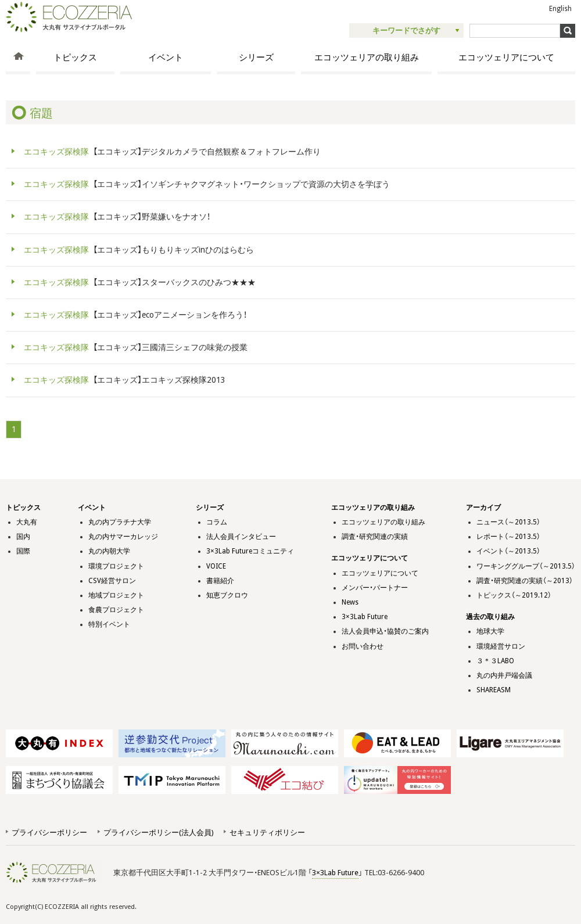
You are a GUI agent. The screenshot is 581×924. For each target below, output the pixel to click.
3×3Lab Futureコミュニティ (250, 551)
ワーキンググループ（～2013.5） (526, 566)
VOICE (216, 566)
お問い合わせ (363, 646)
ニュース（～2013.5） (508, 522)
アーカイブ (483, 508)
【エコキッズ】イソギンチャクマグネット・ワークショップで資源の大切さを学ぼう (205, 184)
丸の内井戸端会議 (504, 675)
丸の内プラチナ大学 (120, 522)
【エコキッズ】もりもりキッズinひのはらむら (137, 250)
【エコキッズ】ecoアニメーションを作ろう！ (133, 315)
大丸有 (27, 522)
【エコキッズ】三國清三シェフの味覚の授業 (134, 347)
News (350, 602)
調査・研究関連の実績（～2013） (525, 581)
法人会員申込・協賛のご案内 (385, 631)
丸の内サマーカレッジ (123, 537)
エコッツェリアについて (506, 57)
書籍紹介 (220, 581)
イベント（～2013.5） (508, 551)
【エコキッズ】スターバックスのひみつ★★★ (138, 282)
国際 (23, 551)
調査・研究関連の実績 (375, 537)
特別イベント (109, 624)
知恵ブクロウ (227, 595)
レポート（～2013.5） (508, 537)
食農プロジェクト (116, 610)
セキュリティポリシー (267, 833)
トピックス (75, 57)
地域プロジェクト (116, 595)
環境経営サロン (501, 646)
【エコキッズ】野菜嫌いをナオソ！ (115, 217)
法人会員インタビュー (241, 537)
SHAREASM (494, 690)
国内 (23, 537)
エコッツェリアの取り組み (367, 57)
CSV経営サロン (112, 581)
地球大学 (490, 631)
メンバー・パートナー (375, 588)
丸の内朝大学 (109, 551)
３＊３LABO (495, 661)
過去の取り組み (490, 617)
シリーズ (256, 57)
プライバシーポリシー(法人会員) (158, 833)
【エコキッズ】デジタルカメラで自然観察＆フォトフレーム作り (170, 152)
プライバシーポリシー (49, 833)
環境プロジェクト (116, 566)
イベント (166, 57)
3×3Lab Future (365, 617)
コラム (217, 522)
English (560, 9)
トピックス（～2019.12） (514, 595)
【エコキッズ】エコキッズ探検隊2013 (123, 380)
